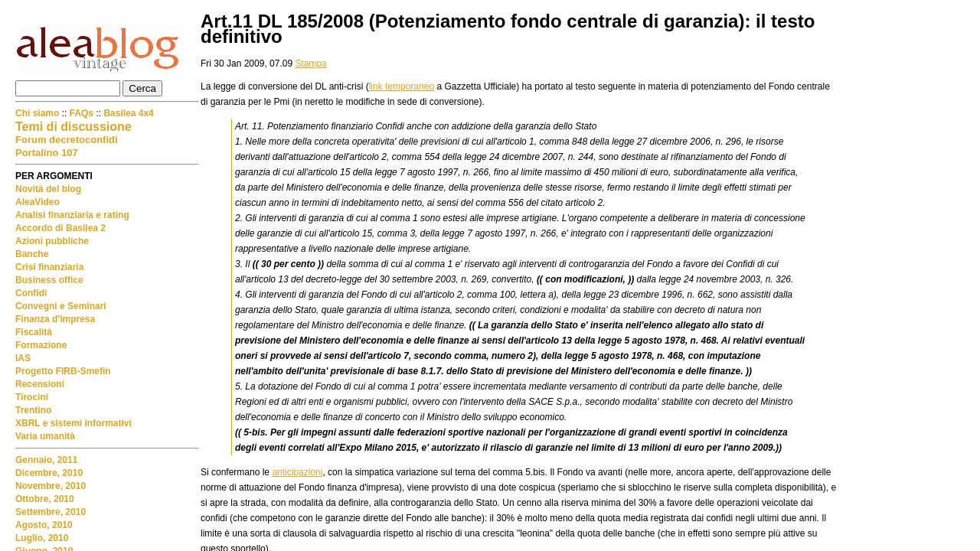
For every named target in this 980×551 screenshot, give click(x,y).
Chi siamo (39, 113)
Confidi (31, 293)
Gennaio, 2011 (46, 460)
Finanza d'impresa (55, 319)
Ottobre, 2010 (45, 499)
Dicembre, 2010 (49, 473)
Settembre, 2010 (51, 512)
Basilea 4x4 (128, 113)
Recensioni (40, 384)
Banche (32, 254)
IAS (23, 358)
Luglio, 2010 (42, 538)
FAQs (82, 113)
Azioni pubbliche (52, 241)
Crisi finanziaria (49, 267)
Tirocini (32, 397)
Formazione (41, 345)
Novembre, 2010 (51, 486)
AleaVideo (38, 202)
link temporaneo (402, 86)
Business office (49, 280)
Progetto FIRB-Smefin (63, 371)
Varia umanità (45, 436)
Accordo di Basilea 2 (60, 228)
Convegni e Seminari (61, 306)
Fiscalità (34, 332)
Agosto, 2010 (44, 525)
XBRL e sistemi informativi (73, 423)
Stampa (310, 64)
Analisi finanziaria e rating (72, 215)
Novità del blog (48, 189)
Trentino (33, 410)
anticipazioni (297, 472)
